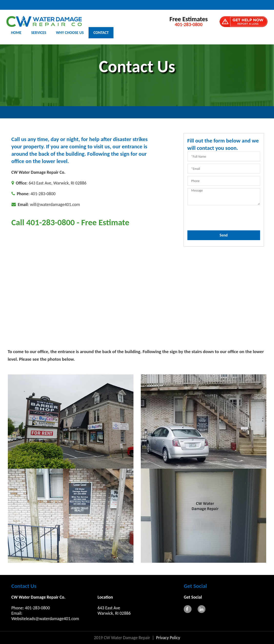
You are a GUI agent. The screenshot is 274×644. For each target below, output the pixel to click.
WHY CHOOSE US (70, 33)
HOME (16, 33)
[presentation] (224, 218)
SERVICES (39, 33)
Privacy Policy (168, 638)
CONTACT (101, 33)
